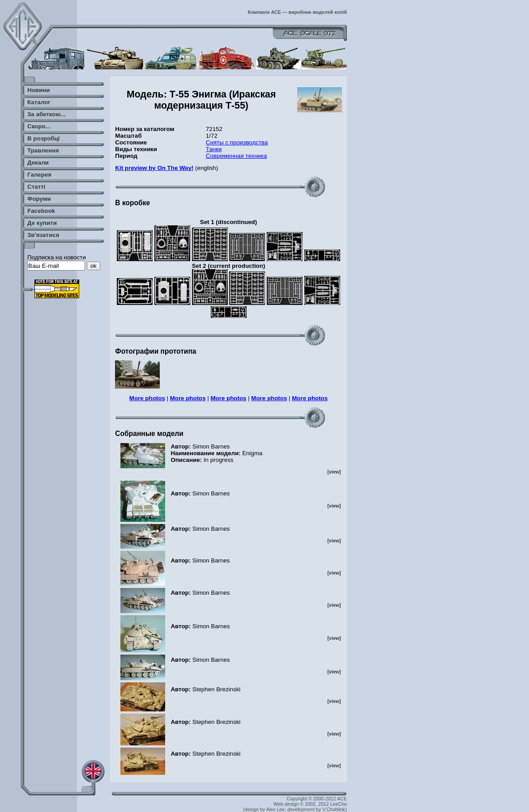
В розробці (43, 138)
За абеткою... (47, 114)
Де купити (42, 223)
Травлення (43, 150)
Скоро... (39, 126)
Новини (38, 90)
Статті (36, 187)
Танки (214, 149)
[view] (334, 472)
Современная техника (237, 156)
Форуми (39, 199)
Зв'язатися (43, 235)
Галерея (39, 175)
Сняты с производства (237, 142)
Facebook (41, 211)
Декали (38, 163)
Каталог (39, 102)
